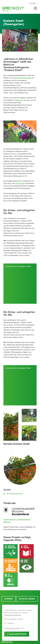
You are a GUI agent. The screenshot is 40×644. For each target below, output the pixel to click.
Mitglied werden (27, 599)
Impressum (7, 642)
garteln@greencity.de (15, 494)
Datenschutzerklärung (12, 615)
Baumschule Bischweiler (22, 78)
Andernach (19, 100)
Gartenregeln (20, 183)
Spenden (9, 599)
